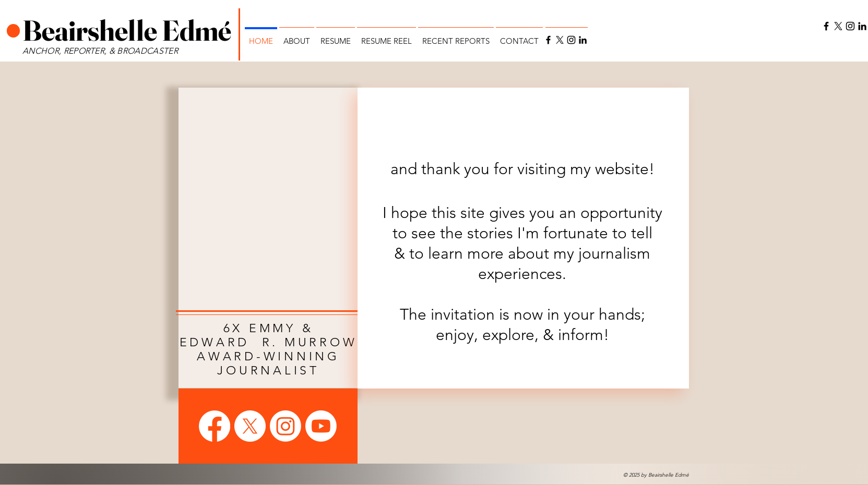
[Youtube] (321, 426)
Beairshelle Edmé (129, 30)
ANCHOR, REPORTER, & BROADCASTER (101, 51)
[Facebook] (548, 40)
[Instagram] (571, 40)
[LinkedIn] (583, 40)
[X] (560, 40)
